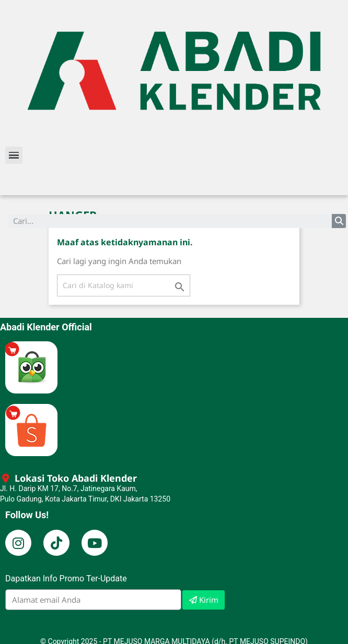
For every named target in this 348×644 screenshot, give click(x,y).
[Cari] (124, 285)
